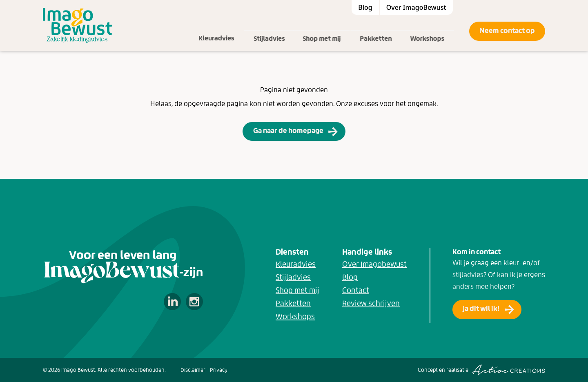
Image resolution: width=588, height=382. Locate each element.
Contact (356, 290)
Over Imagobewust (374, 264)
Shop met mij (328, 31)
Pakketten (382, 31)
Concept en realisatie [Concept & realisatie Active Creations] (481, 370)
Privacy (219, 370)
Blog (365, 7)
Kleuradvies (220, 31)
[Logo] (78, 25)
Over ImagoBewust (416, 7)
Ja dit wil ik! (481, 309)
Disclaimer (193, 370)
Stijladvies (273, 31)
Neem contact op (507, 31)
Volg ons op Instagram (194, 302)
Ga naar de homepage (288, 131)
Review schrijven (371, 303)
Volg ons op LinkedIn (172, 302)
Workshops (434, 31)
